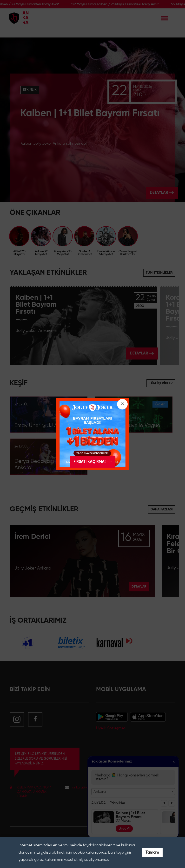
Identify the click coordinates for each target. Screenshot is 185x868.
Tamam (152, 853)
